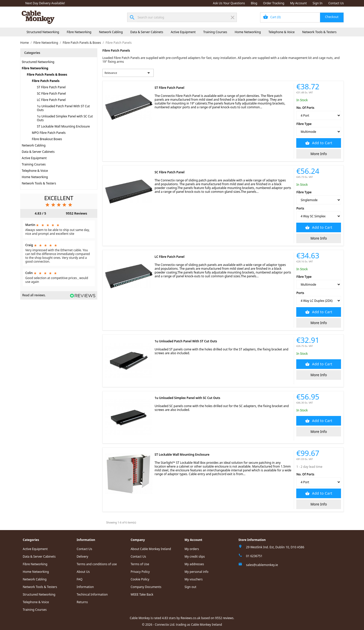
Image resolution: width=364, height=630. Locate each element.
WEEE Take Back (142, 594)
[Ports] (319, 216)
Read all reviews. (34, 295)
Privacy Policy (140, 572)
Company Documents (146, 587)
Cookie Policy (140, 579)
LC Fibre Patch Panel (51, 100)
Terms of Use (140, 564)
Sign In (318, 3)
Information (85, 587)
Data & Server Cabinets (147, 32)
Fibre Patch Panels (46, 81)
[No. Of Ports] (319, 115)
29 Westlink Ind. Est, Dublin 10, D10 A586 (275, 547)
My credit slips (195, 556)
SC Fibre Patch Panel (51, 93)
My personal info (197, 572)
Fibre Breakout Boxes (47, 139)
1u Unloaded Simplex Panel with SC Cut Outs (65, 118)
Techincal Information (92, 594)
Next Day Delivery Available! (45, 3)
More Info (319, 154)
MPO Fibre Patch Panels (49, 133)
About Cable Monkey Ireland (151, 549)
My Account (299, 3)
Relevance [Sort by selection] (128, 73)
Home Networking (248, 32)
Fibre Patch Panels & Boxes (47, 75)
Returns (82, 602)
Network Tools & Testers (320, 32)
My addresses (194, 564)
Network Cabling (111, 32)
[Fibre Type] (319, 132)
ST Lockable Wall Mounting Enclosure (63, 126)
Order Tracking (274, 3)
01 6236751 (254, 556)
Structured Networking (43, 32)
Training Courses (215, 32)
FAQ (79, 579)
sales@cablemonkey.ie (262, 565)
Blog (254, 3)
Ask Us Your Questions (229, 3)
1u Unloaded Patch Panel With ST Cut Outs (63, 108)
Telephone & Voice (282, 32)
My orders (192, 549)
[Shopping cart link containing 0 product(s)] (302, 17)
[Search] (182, 17)
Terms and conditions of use (97, 564)
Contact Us (336, 3)
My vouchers (194, 579)
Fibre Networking (79, 32)
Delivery (82, 556)
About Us (83, 572)
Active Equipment (183, 32)
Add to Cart (322, 143)
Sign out (190, 587)
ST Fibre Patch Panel (51, 87)
